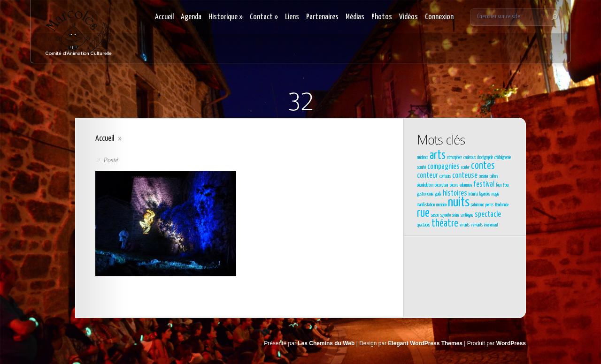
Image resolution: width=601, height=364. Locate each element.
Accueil (164, 17)
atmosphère (455, 158)
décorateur (442, 185)
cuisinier (484, 176)
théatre (445, 224)
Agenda (191, 17)
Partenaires (322, 17)
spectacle (488, 215)
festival (484, 185)
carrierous (470, 158)
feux (499, 185)
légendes (485, 194)
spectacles (424, 225)
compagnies (443, 167)
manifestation (426, 205)
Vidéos (408, 17)
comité (421, 167)
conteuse (465, 176)
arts (438, 156)
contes (483, 166)
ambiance (423, 158)
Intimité (473, 194)
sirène (456, 215)
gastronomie (425, 194)
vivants (465, 225)
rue (423, 213)
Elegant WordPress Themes (426, 343)
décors (454, 185)
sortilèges (467, 215)
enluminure (466, 185)
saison (435, 215)
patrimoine (478, 205)
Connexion (439, 17)
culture (494, 176)
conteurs (445, 176)
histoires (455, 193)
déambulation (425, 185)
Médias (355, 17)
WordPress (511, 343)
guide (438, 194)
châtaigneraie (503, 158)
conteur (428, 176)
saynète (446, 215)
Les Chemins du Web (326, 343)
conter (465, 167)
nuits (459, 203)
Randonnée (502, 205)
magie (495, 194)
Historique (226, 17)
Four (506, 185)
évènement (491, 225)
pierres (489, 205)
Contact (264, 17)
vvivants (477, 225)
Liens (292, 17)
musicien (441, 205)
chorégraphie (485, 158)
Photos (382, 17)
